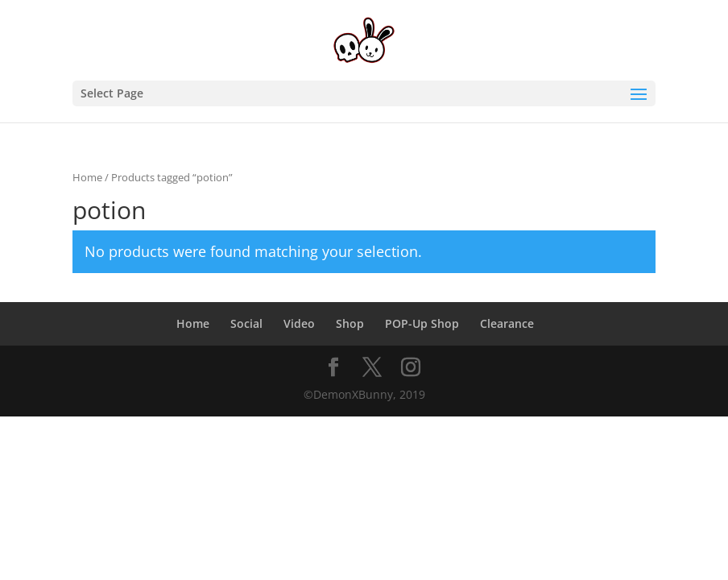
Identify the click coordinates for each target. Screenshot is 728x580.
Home (87, 177)
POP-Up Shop (422, 323)
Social (246, 323)
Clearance (507, 323)
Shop (350, 323)
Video (299, 323)
